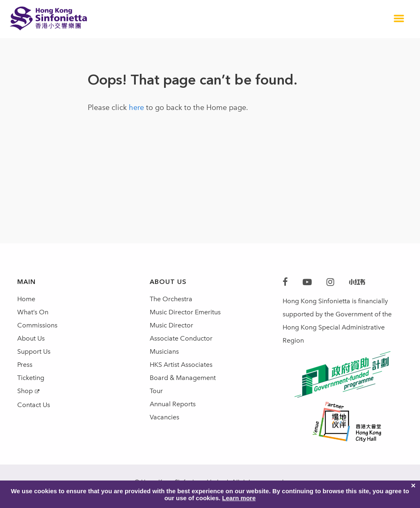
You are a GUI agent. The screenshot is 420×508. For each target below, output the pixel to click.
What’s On (33, 312)
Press (25, 365)
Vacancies (164, 417)
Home (26, 299)
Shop (25, 391)
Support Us (34, 351)
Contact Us (34, 405)
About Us (31, 338)
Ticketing (31, 378)
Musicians (164, 351)
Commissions (37, 325)
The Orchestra (171, 299)
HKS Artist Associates (181, 365)
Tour (156, 391)
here (136, 108)
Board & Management (183, 378)
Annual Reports (173, 404)
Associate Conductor (181, 338)
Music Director (171, 325)
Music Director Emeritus (185, 312)
